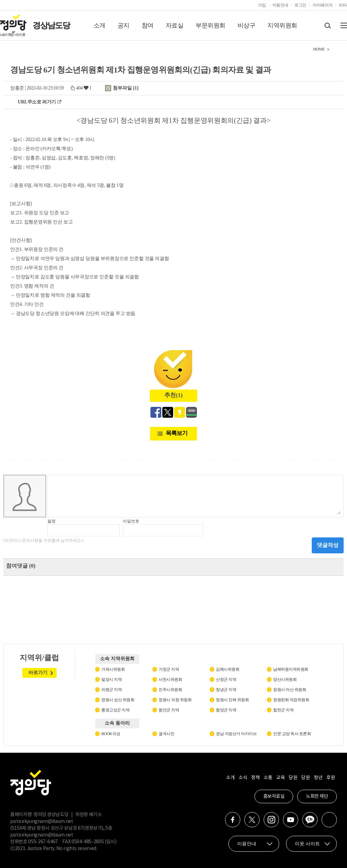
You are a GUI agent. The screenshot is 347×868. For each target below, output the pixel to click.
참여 (148, 25)
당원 (293, 778)
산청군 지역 (226, 679)
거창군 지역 (169, 669)
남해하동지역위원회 (291, 669)
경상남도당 (51, 25)
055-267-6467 (43, 842)
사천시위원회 (170, 679)
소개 (99, 25)
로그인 (300, 5)
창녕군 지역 (226, 690)
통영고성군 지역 (115, 710)
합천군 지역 (283, 710)
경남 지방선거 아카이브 (236, 734)
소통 (268, 778)
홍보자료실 (274, 796)
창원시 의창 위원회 (175, 700)
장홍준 (17, 88)
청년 (318, 778)
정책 (255, 778)
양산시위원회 (285, 679)
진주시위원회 (170, 690)
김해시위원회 (228, 669)
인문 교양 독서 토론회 (292, 734)
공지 (124, 25)
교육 (280, 778)
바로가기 (38, 673)
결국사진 (166, 734)
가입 (262, 5)
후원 (331, 778)
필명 (52, 521)
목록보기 (177, 433)
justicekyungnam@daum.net (42, 822)
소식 (243, 778)
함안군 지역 (169, 710)
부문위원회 (210, 25)
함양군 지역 (226, 710)
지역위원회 (282, 25)
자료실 (175, 25)
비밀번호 (131, 521)
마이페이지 (323, 5)
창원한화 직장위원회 (291, 700)
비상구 (247, 25)
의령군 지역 (111, 690)
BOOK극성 (111, 734)
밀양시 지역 (111, 679)
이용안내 (280, 5)
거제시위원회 (113, 669)
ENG (343, 5)
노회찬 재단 (317, 796)
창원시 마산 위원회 (290, 690)
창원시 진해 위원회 (232, 700)
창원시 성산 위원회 (118, 700)
